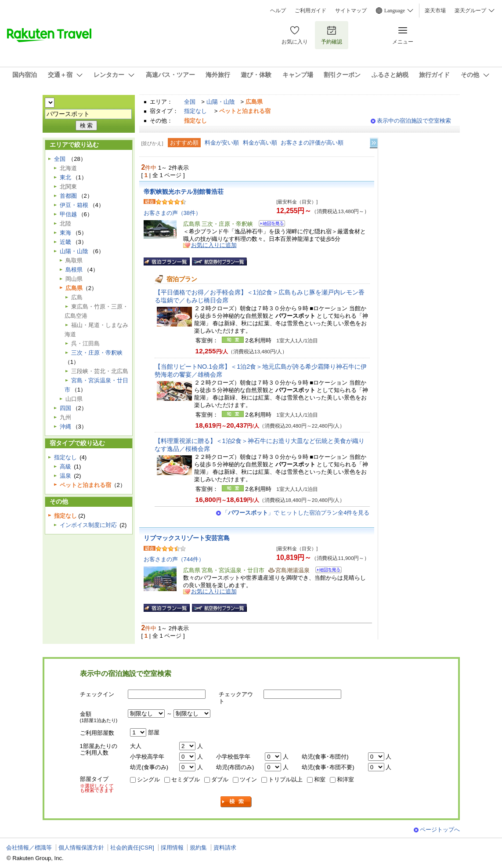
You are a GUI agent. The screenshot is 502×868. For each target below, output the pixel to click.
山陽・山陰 (221, 102)
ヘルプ (278, 11)
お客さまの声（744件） (174, 559)
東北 (65, 177)
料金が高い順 (260, 143)
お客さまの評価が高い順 (312, 143)
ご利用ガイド (311, 11)
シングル (148, 779)
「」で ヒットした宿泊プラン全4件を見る (296, 513)
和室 (320, 779)
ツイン (248, 779)
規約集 (198, 848)
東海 (65, 233)
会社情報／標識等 (29, 848)
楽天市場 (435, 11)
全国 (190, 102)
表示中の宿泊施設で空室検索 (414, 121)
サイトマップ (351, 11)
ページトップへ (440, 830)
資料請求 (225, 848)
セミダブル (186, 779)
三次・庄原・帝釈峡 (97, 353)
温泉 (65, 476)
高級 (65, 467)
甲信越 (68, 214)
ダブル (220, 779)
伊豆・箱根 (74, 205)
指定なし (195, 111)
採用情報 (172, 848)
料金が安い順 (222, 143)
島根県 (74, 270)
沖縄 (65, 427)
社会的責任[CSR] (132, 848)
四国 (65, 408)
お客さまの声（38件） (173, 213)
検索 (236, 802)
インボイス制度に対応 (88, 525)
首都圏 (68, 196)
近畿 (65, 242)
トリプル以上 (285, 779)
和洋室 (345, 779)
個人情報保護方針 (81, 848)
